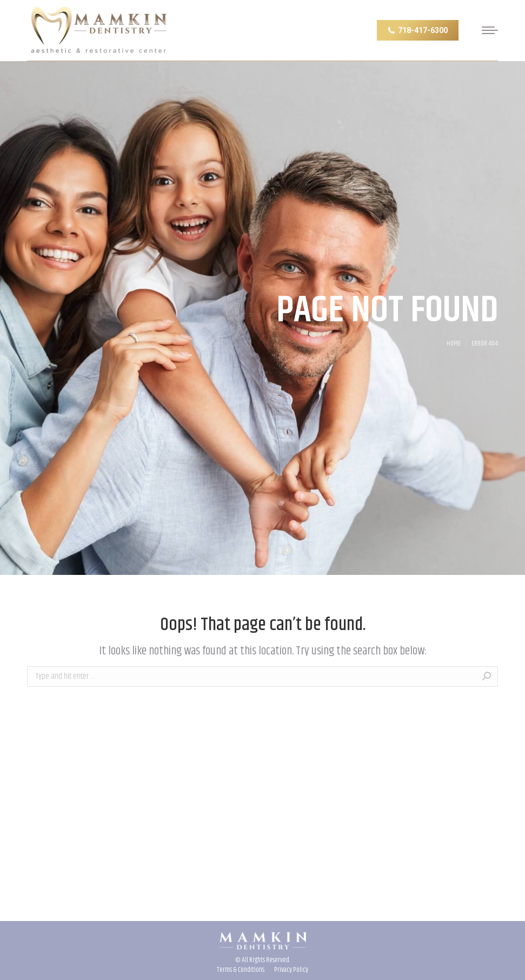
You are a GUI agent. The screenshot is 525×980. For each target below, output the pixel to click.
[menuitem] (241, 970)
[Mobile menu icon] (486, 30)
